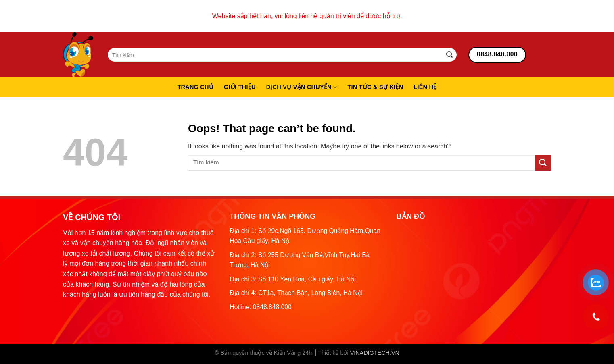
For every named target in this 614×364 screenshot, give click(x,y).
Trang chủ (195, 87)
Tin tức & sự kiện (375, 87)
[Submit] (449, 55)
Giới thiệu (240, 87)
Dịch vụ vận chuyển (302, 87)
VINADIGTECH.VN (375, 353)
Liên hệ (425, 87)
